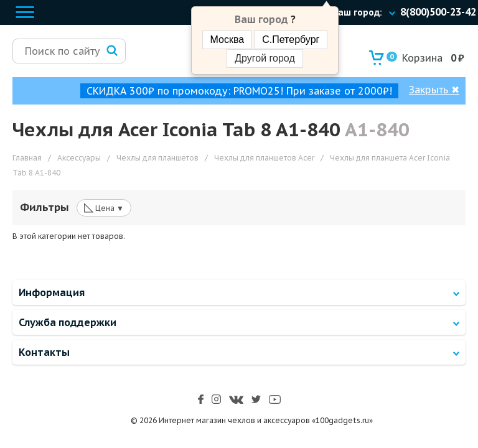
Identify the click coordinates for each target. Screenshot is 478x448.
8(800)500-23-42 (438, 12)
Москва (227, 40)
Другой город (265, 58)
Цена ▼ (104, 207)
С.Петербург (291, 40)
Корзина (415, 58)
